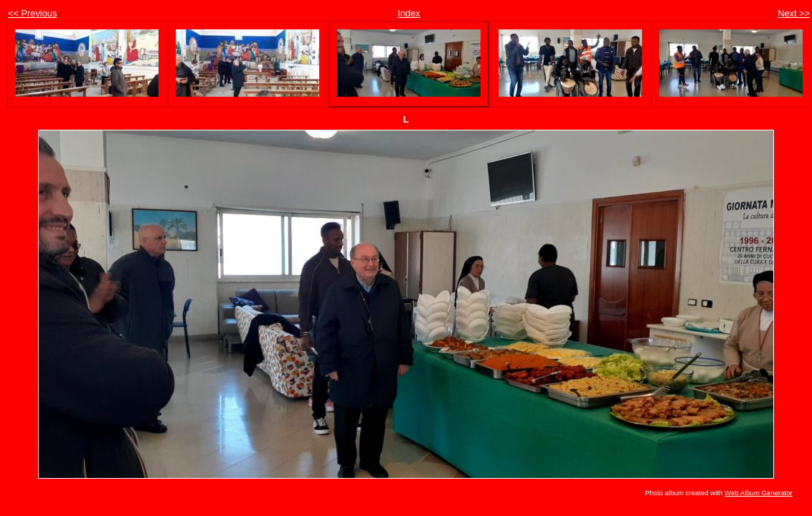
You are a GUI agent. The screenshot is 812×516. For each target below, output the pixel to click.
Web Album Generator (759, 493)
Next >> (794, 13)
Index (409, 13)
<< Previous (32, 13)
